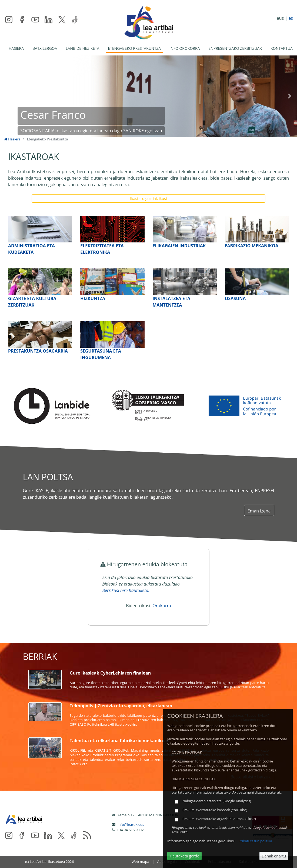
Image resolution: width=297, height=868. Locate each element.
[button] (7, 96)
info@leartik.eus (131, 824)
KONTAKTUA (282, 48)
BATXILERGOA (45, 48)
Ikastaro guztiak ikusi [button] (148, 198)
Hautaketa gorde (184, 856)
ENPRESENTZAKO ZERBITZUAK (235, 48)
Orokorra (162, 606)
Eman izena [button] (259, 511)
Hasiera (12, 139)
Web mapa (140, 862)
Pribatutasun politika (255, 841)
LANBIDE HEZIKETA (82, 48)
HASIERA (16, 48)
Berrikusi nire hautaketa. (126, 590)
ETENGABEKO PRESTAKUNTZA (134, 48)
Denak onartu (274, 856)
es (291, 18)
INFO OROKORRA (185, 48)
